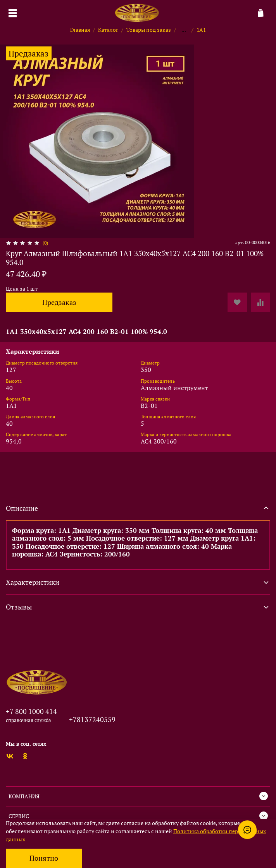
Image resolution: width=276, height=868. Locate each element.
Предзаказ (59, 302)
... (184, 30)
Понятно (44, 858)
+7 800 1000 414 (31, 711)
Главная (80, 30)
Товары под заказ (149, 30)
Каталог (108, 30)
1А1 (201, 30)
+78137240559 (92, 719)
